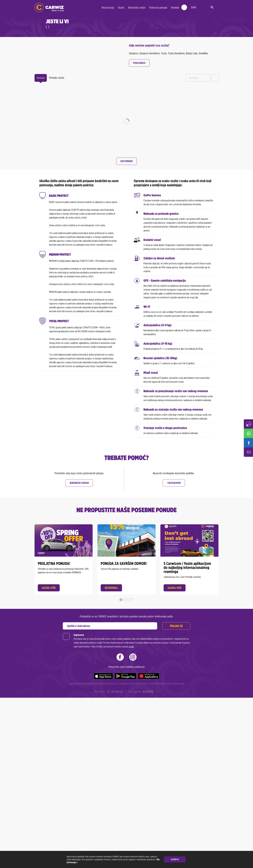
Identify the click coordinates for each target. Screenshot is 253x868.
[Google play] (125, 846)
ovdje (131, 817)
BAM (194, 7)
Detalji (83, 96)
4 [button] (132, 770)
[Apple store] (103, 846)
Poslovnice (139, 63)
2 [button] (125, 770)
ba (201, 8)
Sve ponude (126, 331)
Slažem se (175, 859)
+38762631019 (174, 653)
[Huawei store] (149, 846)
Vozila (121, 8)
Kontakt (175, 8)
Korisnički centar (137, 8)
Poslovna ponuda (158, 8)
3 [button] (128, 770)
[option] (64, 115)
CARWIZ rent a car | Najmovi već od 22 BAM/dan (49, 7)
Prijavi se (176, 796)
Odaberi (64, 156)
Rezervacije (108, 8)
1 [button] (121, 770)
